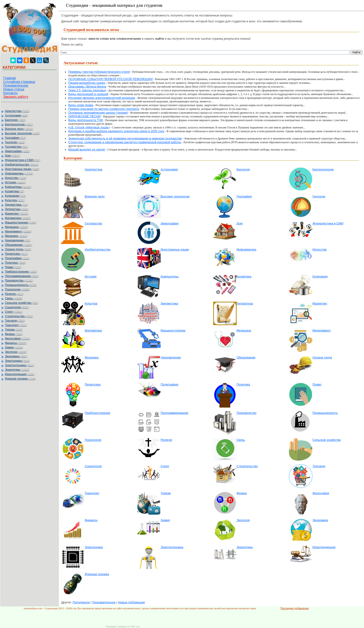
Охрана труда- (18, 249)
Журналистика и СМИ (328, 223)
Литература (245, 303)
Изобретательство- (22, 165)
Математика (93, 330)
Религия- (14, 294)
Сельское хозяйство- (21, 303)
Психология (93, 440)
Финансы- (16, 343)
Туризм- (14, 330)
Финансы (91, 520)
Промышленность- (21, 285)
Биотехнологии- (19, 124)
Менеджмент (322, 330)
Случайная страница (19, 82)
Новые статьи (14, 89)
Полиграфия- (17, 258)
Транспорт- (16, 325)
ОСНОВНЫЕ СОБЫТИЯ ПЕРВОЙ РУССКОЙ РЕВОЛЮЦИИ (110, 79)
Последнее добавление (295, 608)
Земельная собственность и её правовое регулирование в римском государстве (125, 138)
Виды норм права (81, 105)
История (91, 276)
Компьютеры (170, 276)
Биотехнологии (323, 169)
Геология (319, 196)
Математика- (18, 218)
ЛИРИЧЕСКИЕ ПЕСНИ (84, 116)
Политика (243, 384)
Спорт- (14, 312)
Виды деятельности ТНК (86, 120)
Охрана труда (322, 357)
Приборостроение (97, 413)
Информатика (246, 249)
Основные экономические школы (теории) (98, 113)
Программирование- (22, 276)
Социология (93, 466)
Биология (243, 169)
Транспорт (92, 493)
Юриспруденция (324, 547)
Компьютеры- (18, 187)
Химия (165, 520)
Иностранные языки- (22, 169)
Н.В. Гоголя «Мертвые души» (89, 127)
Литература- (17, 209)
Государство (93, 223)
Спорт (165, 466)
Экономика (320, 520)
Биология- (15, 120)
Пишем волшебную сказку (87, 83)
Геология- (15, 142)
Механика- (16, 236)
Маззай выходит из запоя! (87, 149)
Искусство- (16, 178)
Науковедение (171, 357)
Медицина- (17, 227)
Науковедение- (18, 240)
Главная (9, 78)
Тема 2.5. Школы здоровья (87, 90)
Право (317, 384)
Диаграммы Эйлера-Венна (87, 87)
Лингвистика (169, 303)
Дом (240, 223)
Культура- (15, 200)
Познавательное (16, 85)
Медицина (244, 330)
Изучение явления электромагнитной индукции (102, 98)
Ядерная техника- (20, 379)
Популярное (81, 602)
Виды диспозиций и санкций (88, 94)
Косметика (244, 276)
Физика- (14, 334)
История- (15, 182)
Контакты (10, 93)
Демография (170, 223)
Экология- (16, 352)
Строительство (247, 466)
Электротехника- (20, 365)
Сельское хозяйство (327, 440)
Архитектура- (17, 111)
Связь (241, 440)
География (244, 196)
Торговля (319, 466)
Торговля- (15, 321)
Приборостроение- (21, 272)
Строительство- (19, 316)
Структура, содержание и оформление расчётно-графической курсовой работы (125, 142)
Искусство (320, 249)
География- (15, 138)
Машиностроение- (21, 223)
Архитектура (93, 169)
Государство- (16, 147)
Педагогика (93, 384)
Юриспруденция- (20, 374)
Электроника (94, 547)
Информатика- (19, 173)
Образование (246, 357)
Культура (91, 303)
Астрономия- (16, 116)
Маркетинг (320, 303)
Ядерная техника (97, 574)
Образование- (19, 245)
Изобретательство (98, 249)
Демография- (17, 151)
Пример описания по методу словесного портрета (104, 109)
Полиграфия (169, 384)
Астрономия (169, 169)
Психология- (17, 289)
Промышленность (325, 413)
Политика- (15, 263)
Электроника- (17, 361)
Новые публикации (131, 602)
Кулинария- (15, 196)
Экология (243, 520)
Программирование (174, 413)
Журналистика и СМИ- (23, 160)
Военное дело (95, 196)
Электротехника (172, 547)
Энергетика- (17, 370)
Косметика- (15, 191)
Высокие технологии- (23, 133)
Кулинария (320, 276)
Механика (92, 357)
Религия (166, 440)
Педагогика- (17, 254)
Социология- (17, 307)
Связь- (14, 298)
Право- (13, 267)
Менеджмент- (18, 231)
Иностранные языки (175, 249)
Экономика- (16, 356)
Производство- (19, 281)
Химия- (14, 347)
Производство (247, 413)
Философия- (17, 339)
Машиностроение (173, 330)
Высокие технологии (175, 196)
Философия (321, 493)
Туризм (166, 493)
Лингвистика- (17, 205)
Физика (242, 493)
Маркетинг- (17, 214)
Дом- (13, 156)
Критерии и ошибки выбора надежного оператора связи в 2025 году (116, 131)
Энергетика (245, 547)
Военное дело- (19, 129)
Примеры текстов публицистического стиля (99, 72)
